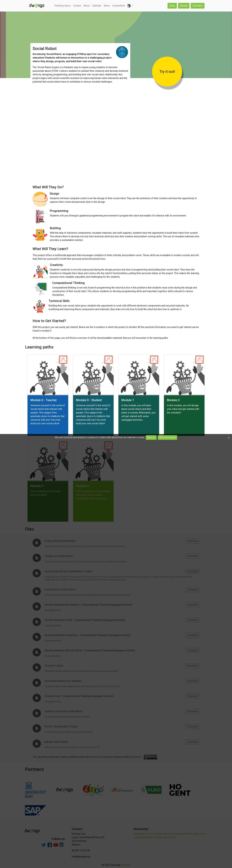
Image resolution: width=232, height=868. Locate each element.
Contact (77, 6)
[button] (130, 6)
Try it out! (167, 72)
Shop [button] (172, 6)
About (87, 6)
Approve (151, 437)
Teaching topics (63, 6)
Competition (119, 6)
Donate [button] (184, 6)
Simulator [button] (198, 6)
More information (167, 437)
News (107, 6)
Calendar (97, 6)
